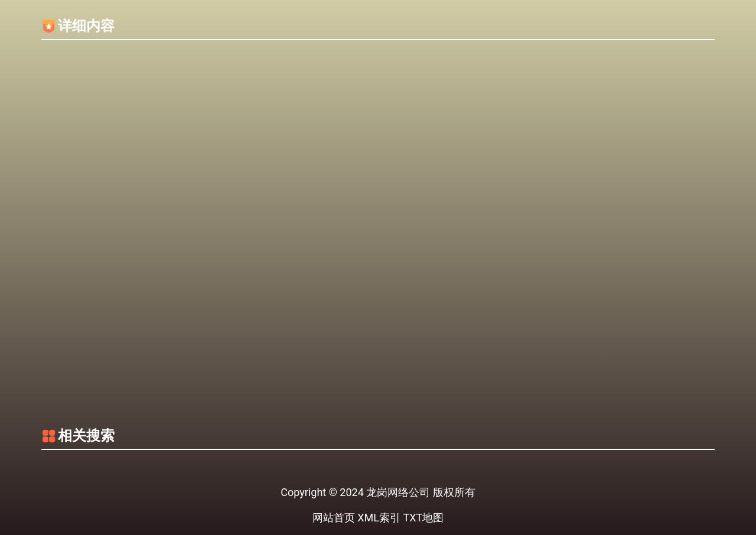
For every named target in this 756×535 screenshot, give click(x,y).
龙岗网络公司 (398, 492)
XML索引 (379, 518)
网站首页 (334, 518)
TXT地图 (423, 518)
